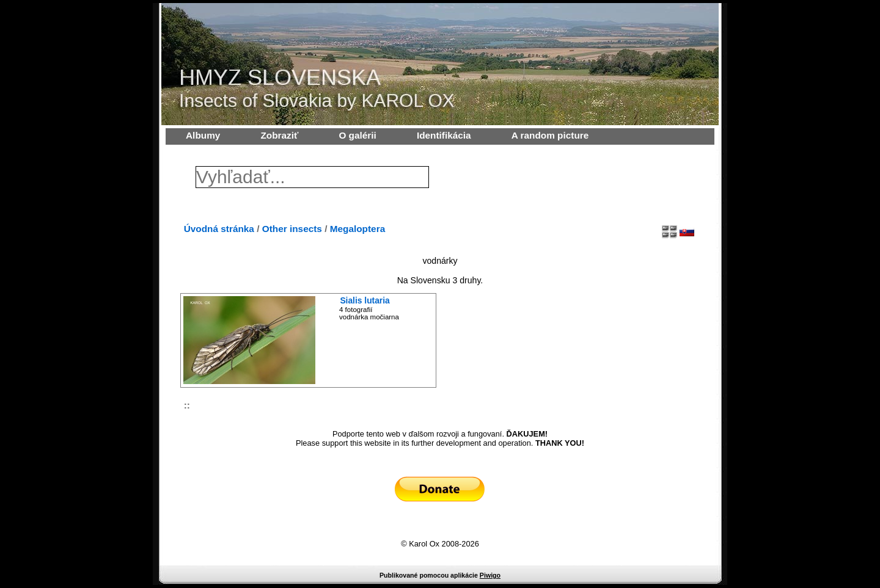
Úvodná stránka (219, 229)
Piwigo (490, 575)
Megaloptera (358, 229)
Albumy (203, 135)
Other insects (292, 229)
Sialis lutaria (365, 300)
